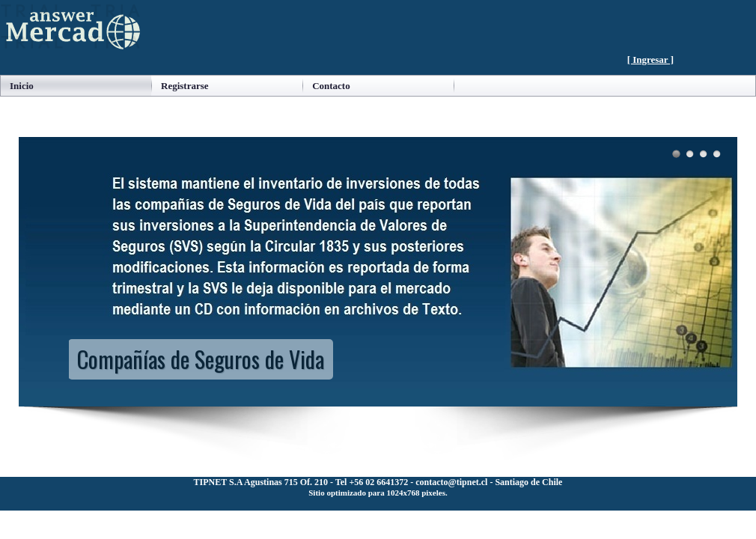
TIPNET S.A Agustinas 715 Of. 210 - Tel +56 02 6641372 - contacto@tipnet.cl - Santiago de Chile (378, 482)
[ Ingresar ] (650, 60)
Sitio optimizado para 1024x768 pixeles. (378, 493)
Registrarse (185, 86)
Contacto (331, 86)
